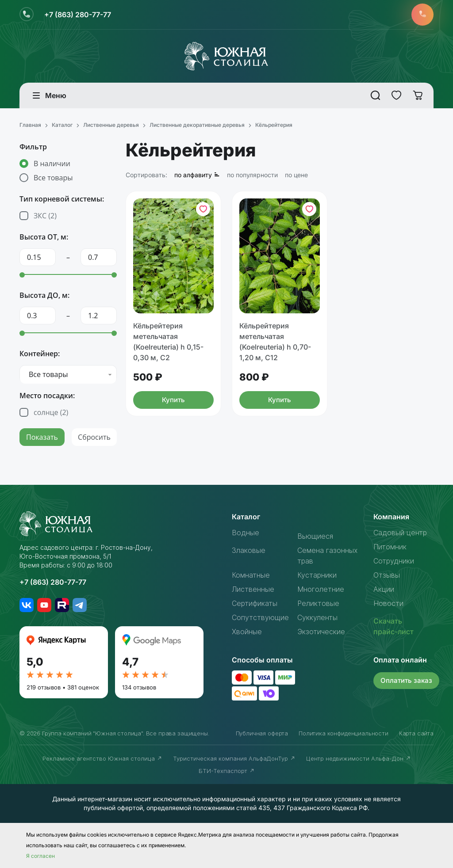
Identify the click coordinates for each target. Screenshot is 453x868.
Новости (388, 603)
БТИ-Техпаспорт (227, 771)
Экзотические (321, 632)
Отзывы (387, 575)
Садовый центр (400, 533)
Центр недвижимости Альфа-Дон (359, 758)
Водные (246, 533)
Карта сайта (416, 733)
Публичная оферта (262, 733)
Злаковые (249, 550)
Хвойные (247, 632)
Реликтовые (318, 603)
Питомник (390, 547)
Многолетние (321, 589)
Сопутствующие (260, 617)
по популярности (252, 175)
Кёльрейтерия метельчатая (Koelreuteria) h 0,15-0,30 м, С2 (168, 342)
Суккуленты (317, 617)
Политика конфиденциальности (344, 733)
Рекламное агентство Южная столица (102, 758)
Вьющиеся (315, 536)
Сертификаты (255, 603)
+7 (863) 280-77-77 (78, 15)
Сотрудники (394, 561)
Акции (384, 589)
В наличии (52, 164)
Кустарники (317, 575)
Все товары (53, 178)
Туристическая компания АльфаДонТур (234, 758)
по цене (296, 175)
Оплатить (406, 680)
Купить (173, 400)
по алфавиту (197, 175)
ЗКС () (45, 216)
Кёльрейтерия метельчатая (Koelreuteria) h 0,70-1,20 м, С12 (275, 342)
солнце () (51, 412)
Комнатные (251, 575)
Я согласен (40, 856)
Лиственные (253, 589)
